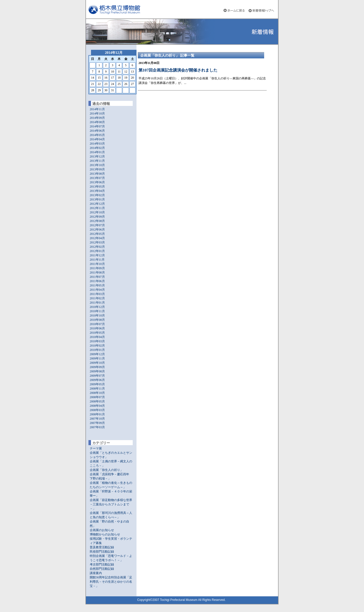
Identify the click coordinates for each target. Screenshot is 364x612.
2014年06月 (97, 131)
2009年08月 (97, 371)
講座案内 (96, 573)
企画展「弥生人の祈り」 (106, 470)
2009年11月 (97, 358)
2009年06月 (97, 380)
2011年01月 (97, 303)
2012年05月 (97, 234)
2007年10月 (97, 419)
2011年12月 (97, 255)
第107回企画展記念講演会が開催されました (178, 70)
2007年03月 (97, 427)
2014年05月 (97, 135)
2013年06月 (97, 182)
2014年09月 (97, 118)
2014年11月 (97, 109)
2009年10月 (97, 363)
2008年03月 (97, 410)
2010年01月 (97, 350)
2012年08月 (97, 221)
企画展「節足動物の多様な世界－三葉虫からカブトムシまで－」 (111, 504)
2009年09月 (97, 367)
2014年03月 (97, 144)
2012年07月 (97, 225)
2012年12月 (97, 204)
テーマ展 (96, 448)
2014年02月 (97, 148)
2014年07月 (97, 126)
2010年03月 (97, 341)
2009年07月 (97, 376)
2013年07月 (97, 178)
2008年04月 (97, 406)
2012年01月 (97, 251)
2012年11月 (97, 208)
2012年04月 (97, 238)
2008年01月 (97, 414)
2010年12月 (97, 307)
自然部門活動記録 (102, 569)
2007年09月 (97, 423)
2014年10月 (97, 114)
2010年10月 (97, 315)
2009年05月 (97, 384)
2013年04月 (97, 191)
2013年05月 (97, 187)
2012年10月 (97, 212)
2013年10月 (97, 165)
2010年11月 (97, 311)
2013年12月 (97, 156)
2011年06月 (97, 281)
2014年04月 (97, 139)
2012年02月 (97, 247)
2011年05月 (97, 285)
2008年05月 (97, 401)
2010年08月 (97, 320)
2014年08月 (97, 122)
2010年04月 (97, 337)
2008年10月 (97, 393)
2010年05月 (97, 333)
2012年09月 (97, 217)
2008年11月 (97, 389)
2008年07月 (97, 397)
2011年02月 (97, 298)
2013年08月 (97, 174)
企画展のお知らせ (102, 530)
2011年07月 (97, 277)
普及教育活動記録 (102, 547)
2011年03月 (97, 294)
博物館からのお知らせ (105, 534)
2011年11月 (97, 260)
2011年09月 (97, 268)
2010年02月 (97, 346)
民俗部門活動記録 (102, 552)
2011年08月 (97, 273)
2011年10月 (97, 264)
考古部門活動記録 (102, 564)
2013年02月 (97, 195)
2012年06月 (97, 230)
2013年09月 (97, 169)
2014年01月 (97, 152)
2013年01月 (97, 199)
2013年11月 (97, 161)
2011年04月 (97, 290)
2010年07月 (97, 324)
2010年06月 (97, 328)
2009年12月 (97, 354)
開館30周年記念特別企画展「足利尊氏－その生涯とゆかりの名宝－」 (111, 582)
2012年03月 (97, 242)
